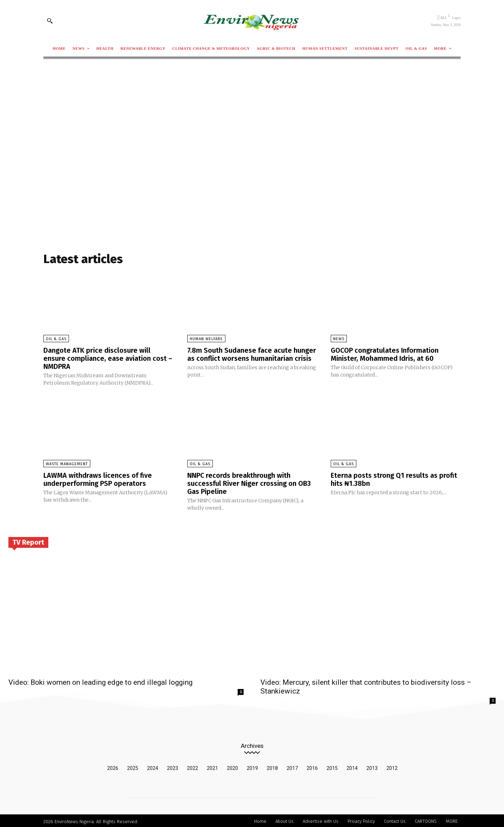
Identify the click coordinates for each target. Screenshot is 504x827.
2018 (272, 766)
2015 (332, 766)
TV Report (28, 540)
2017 (292, 766)
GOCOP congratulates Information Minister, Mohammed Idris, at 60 (385, 354)
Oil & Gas (56, 339)
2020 (232, 766)
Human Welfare (206, 339)
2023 (173, 766)
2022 (192, 766)
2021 (212, 766)
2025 (133, 766)
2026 (113, 766)
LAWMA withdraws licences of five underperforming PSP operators (98, 478)
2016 (312, 766)
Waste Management (67, 463)
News (339, 339)
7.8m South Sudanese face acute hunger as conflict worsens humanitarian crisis (252, 354)
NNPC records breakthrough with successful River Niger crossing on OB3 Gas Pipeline (249, 482)
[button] (50, 21)
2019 (252, 766)
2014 (352, 766)
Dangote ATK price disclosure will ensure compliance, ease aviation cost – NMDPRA (108, 358)
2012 (392, 766)
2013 (372, 766)
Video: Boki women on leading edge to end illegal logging (100, 681)
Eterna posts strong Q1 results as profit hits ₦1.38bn (394, 478)
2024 (153, 766)
